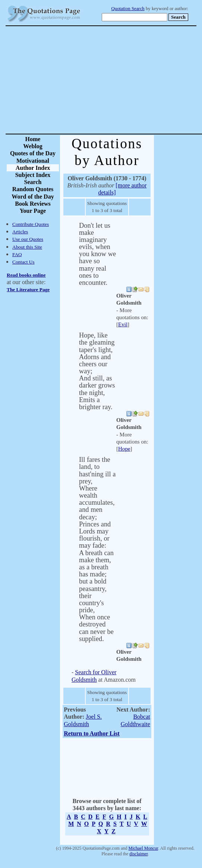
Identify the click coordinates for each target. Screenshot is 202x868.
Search (33, 182)
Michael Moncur (143, 848)
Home (33, 139)
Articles (20, 232)
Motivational (33, 161)
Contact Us (23, 262)
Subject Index (33, 175)
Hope (124, 449)
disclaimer (138, 854)
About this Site (27, 247)
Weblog (33, 146)
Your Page (33, 211)
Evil (123, 324)
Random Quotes (33, 189)
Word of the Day (33, 197)
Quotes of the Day (33, 153)
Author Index (33, 168)
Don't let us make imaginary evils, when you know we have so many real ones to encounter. (97, 254)
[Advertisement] (127, 80)
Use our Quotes (28, 239)
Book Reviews (33, 204)
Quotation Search (128, 9)
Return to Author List (92, 733)
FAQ (17, 254)
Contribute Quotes (31, 224)
